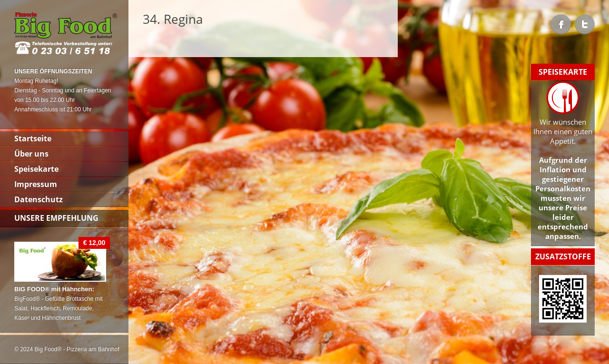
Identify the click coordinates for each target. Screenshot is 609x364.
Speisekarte (36, 169)
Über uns (31, 154)
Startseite (33, 138)
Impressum (36, 184)
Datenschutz (39, 199)
